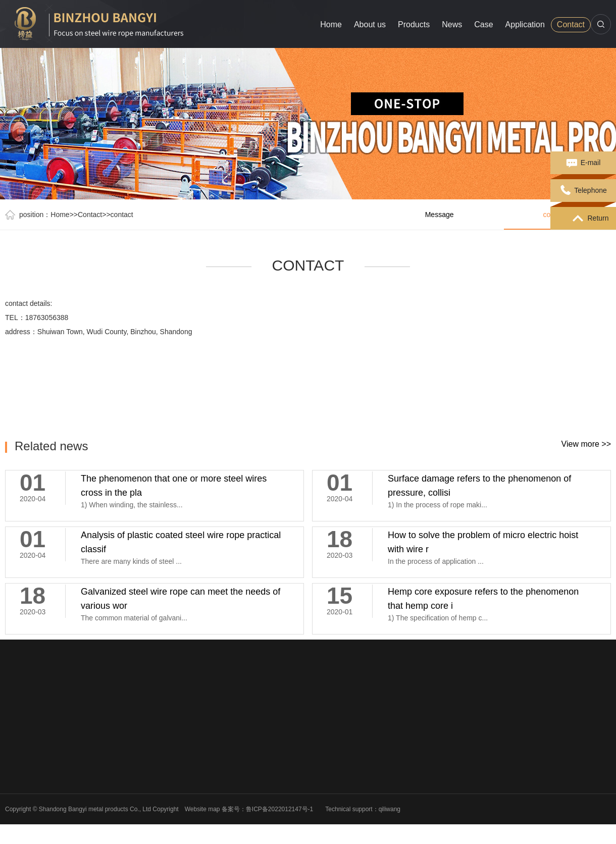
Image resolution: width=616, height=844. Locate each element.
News (452, 24)
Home (331, 24)
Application (525, 24)
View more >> (586, 444)
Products (414, 24)
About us (370, 24)
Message (440, 215)
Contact (571, 24)
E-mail (583, 163)
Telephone (583, 191)
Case (483, 24)
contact (122, 215)
